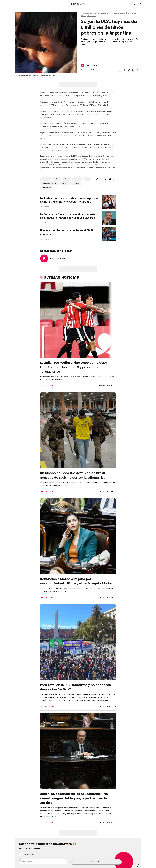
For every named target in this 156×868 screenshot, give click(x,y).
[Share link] (137, 70)
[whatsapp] (120, 70)
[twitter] (129, 70)
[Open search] (135, 4)
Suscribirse (96, 862)
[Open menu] (16, 4)
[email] (133, 70)
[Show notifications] (140, 4)
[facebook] (124, 70)
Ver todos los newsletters (29, 848)
